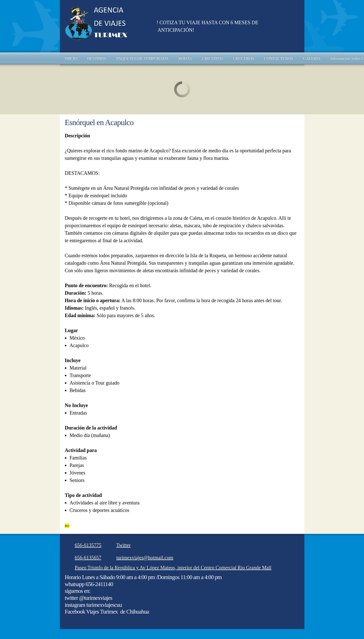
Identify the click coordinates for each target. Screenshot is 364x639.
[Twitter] (121, 545)
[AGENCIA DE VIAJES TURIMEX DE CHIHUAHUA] (107, 26)
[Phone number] (86, 545)
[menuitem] (71, 58)
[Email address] (142, 558)
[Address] (171, 568)
